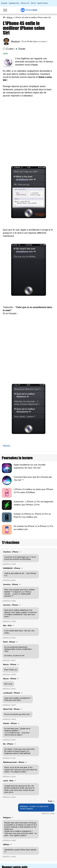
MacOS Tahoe (43, 3)
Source (6, 445)
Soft (32, 10)
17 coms (10, 49)
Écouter (22, 49)
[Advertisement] (28, 133)
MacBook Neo (14, 3)
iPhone (10, 17)
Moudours (15, 41)
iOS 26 (33, 3)
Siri (6, 54)
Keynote (4, 3)
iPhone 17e (25, 3)
